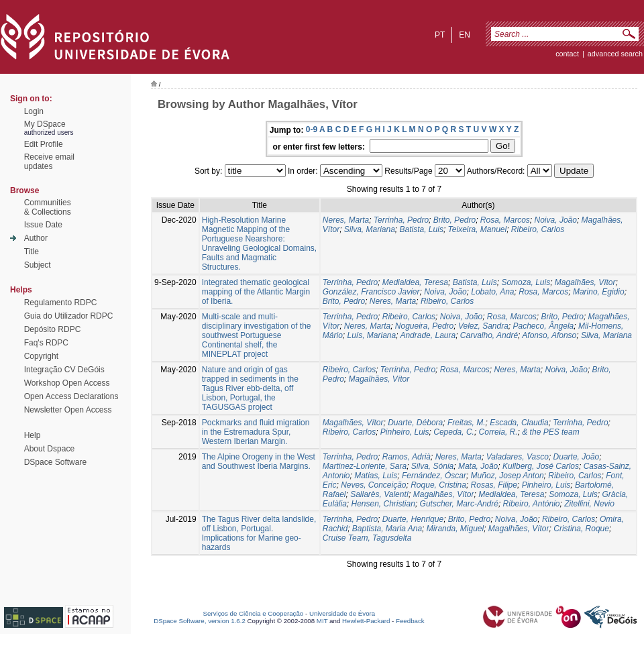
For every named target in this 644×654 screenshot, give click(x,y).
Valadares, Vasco (518, 457)
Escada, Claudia (519, 423)
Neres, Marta (346, 220)
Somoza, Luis (526, 282)
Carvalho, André (489, 335)
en (465, 35)
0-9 (312, 129)
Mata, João (478, 466)
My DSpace (45, 124)
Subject (38, 265)
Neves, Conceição (373, 485)
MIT (322, 621)
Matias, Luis (376, 476)
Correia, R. (498, 432)
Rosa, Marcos (505, 220)
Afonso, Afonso (549, 335)
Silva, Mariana (370, 229)
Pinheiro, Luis (405, 432)
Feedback (410, 621)
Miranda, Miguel (455, 529)
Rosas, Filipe (494, 485)
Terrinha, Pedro (401, 220)
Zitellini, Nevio (589, 504)
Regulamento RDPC (61, 303)
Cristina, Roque (581, 529)
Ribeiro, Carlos (538, 229)
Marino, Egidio (599, 292)
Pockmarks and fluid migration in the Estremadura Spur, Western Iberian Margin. (256, 432)
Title (32, 252)
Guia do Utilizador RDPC (69, 316)
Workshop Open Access (67, 383)
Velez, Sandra (483, 326)
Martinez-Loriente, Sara (365, 466)
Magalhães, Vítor (585, 282)
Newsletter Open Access (68, 410)
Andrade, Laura (428, 335)
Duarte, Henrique (413, 519)
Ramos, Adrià (407, 457)
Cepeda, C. (454, 432)
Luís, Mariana (371, 335)
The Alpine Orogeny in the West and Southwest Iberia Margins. (259, 461)
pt (440, 35)
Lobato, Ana (492, 292)
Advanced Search (615, 54)
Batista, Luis (422, 229)
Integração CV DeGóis (64, 370)
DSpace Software (55, 462)
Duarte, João (577, 457)
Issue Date (43, 225)
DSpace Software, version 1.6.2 (200, 621)
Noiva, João (556, 220)
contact (567, 54)
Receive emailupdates (49, 162)
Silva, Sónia (432, 466)
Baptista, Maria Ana (387, 529)
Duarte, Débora (415, 423)
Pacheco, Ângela (544, 326)
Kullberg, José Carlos (541, 466)
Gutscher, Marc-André (459, 504)
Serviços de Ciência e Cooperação (254, 613)
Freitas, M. (467, 423)
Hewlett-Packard (366, 621)
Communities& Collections (48, 207)
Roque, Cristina (438, 485)
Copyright (41, 356)
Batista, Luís (475, 282)
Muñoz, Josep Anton (507, 476)
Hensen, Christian (383, 504)
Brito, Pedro (454, 220)
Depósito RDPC (53, 329)
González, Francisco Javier (371, 292)
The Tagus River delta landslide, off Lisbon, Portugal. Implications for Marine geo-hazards (259, 533)
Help (33, 435)
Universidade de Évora (342, 613)
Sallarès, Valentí (379, 494)
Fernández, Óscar (434, 476)
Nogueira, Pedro (424, 326)
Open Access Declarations (71, 396)
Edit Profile (44, 144)
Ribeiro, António (532, 504)
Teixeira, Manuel (478, 229)
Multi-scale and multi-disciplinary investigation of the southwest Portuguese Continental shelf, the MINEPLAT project (257, 335)
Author (36, 238)
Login (34, 111)
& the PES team (550, 432)
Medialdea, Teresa (415, 282)
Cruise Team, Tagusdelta (367, 538)
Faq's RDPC (46, 343)
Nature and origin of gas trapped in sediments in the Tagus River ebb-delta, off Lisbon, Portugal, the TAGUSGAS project (250, 388)
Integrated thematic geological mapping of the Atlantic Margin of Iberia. (256, 292)
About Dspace (49, 449)
